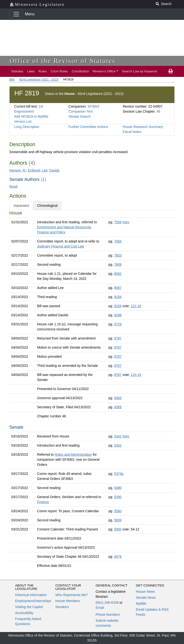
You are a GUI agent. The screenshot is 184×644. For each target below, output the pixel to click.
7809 (118, 264)
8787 (118, 338)
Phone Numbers (108, 615)
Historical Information (31, 595)
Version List (23, 121)
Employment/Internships (33, 601)
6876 (118, 557)
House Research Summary (143, 127)
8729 (118, 324)
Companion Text (81, 111)
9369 (118, 398)
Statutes (17, 71)
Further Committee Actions (88, 127)
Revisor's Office (104, 71)
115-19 (136, 375)
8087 (118, 288)
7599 (118, 222)
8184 (118, 297)
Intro (126, 222)
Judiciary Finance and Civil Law (61, 246)
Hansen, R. (18, 170)
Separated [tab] (21, 206)
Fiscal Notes (132, 132)
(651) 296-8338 (107, 603)
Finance (43, 502)
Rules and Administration (73, 454)
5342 (118, 436)
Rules (43, 71)
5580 (118, 511)
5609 (118, 520)
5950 (118, 529)
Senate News (146, 598)
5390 (118, 497)
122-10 (136, 306)
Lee (44, 170)
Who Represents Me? (72, 595)
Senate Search (80, 116)
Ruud (13, 186)
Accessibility (24, 613)
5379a (119, 474)
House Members (68, 601)
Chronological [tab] (47, 206)
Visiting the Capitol (29, 607)
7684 (118, 241)
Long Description (27, 127)
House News (145, 592)
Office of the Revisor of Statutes (63, 61)
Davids (55, 170)
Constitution (80, 71)
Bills (12, 80)
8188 (118, 315)
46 (158, 111)
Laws (31, 71)
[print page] (171, 71)
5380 (118, 488)
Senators (62, 607)
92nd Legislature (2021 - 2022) (39, 80)
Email (100, 608)
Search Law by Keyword (140, 71)
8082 (118, 274)
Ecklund (34, 170)
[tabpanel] (92, 390)
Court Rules (59, 71)
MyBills (141, 604)
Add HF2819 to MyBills (31, 116)
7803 (118, 255)
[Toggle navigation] (16, 14)
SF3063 (93, 106)
